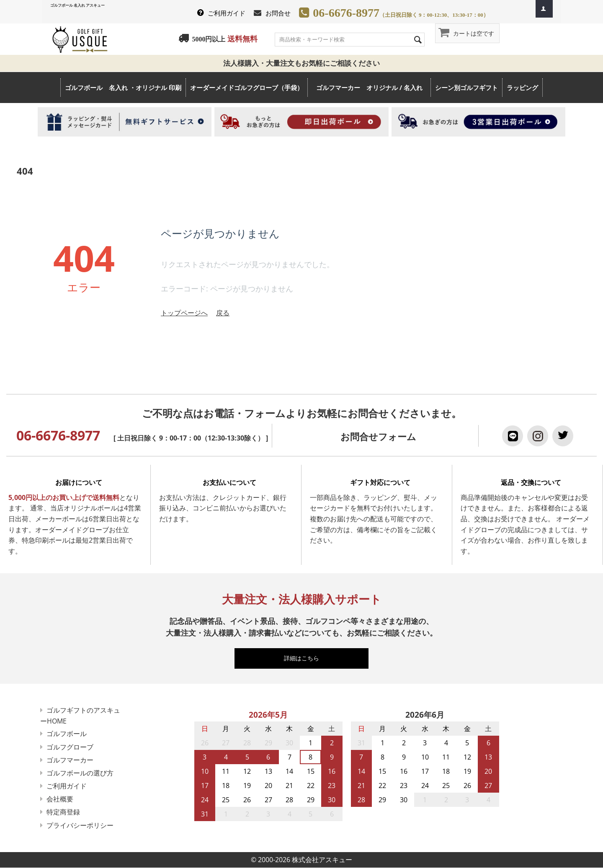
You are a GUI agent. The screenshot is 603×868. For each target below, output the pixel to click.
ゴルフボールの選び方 (80, 773)
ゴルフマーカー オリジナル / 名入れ (373, 88)
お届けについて (79, 482)
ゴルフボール (67, 734)
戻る (223, 313)
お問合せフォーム (378, 437)
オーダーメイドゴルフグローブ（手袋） (247, 88)
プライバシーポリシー (80, 825)
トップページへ (184, 313)
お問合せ (278, 13)
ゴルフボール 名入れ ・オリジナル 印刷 (123, 88)
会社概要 (60, 799)
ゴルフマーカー (70, 760)
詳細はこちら (305, 658)
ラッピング (522, 88)
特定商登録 (64, 812)
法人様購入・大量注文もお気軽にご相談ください (305, 63)
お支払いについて (229, 482)
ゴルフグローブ (70, 747)
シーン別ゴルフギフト (466, 88)
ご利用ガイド (227, 13)
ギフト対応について (380, 482)
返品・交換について (531, 482)
